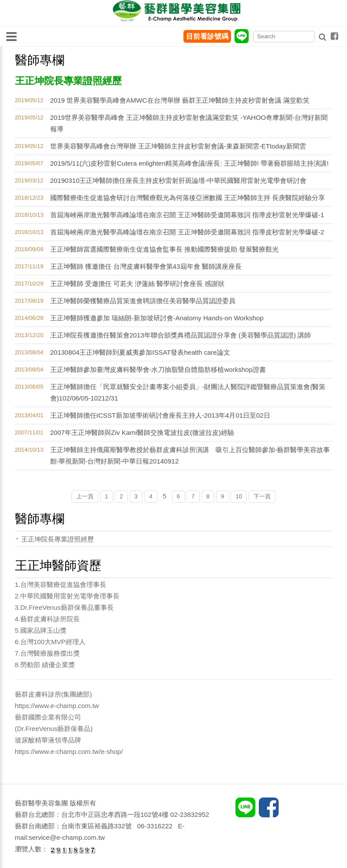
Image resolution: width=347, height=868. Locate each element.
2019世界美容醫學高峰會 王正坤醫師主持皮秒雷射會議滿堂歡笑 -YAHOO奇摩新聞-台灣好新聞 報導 (189, 123)
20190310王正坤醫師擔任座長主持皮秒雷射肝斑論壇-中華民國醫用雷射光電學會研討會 (179, 180)
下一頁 (262, 496)
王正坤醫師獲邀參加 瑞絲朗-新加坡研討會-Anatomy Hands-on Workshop (157, 318)
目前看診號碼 (207, 36)
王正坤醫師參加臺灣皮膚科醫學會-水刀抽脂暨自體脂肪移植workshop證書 (158, 369)
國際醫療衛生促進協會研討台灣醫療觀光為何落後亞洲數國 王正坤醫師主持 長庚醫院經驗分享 (188, 198)
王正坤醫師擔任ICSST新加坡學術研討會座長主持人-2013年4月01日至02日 (160, 415)
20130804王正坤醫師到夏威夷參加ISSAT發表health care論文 (140, 352)
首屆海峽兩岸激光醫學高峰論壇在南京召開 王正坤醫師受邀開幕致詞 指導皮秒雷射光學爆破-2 (187, 232)
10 (239, 496)
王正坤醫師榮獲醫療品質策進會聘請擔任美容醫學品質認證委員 (143, 301)
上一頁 (85, 496)
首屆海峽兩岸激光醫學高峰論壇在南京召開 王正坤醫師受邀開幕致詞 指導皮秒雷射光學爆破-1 (187, 215)
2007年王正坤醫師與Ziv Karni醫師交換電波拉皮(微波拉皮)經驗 (142, 432)
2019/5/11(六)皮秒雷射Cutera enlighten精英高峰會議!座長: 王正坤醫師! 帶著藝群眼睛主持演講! (190, 163)
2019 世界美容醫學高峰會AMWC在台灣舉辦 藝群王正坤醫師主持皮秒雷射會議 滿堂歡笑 (180, 100)
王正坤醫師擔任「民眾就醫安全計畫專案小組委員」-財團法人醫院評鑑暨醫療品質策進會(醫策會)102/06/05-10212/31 (188, 392)
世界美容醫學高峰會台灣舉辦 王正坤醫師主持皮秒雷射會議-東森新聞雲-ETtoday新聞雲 (178, 146)
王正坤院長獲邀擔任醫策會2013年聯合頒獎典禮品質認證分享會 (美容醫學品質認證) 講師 (181, 335)
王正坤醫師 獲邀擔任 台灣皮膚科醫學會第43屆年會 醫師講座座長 (146, 266)
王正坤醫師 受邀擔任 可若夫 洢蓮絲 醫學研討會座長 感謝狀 (138, 284)
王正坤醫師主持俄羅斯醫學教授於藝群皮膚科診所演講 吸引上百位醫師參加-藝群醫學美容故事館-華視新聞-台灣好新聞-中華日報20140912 (190, 455)
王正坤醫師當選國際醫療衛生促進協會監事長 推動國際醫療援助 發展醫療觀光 (164, 249)
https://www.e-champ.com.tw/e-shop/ (69, 751)
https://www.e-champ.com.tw (57, 706)
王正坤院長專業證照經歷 (58, 539)
